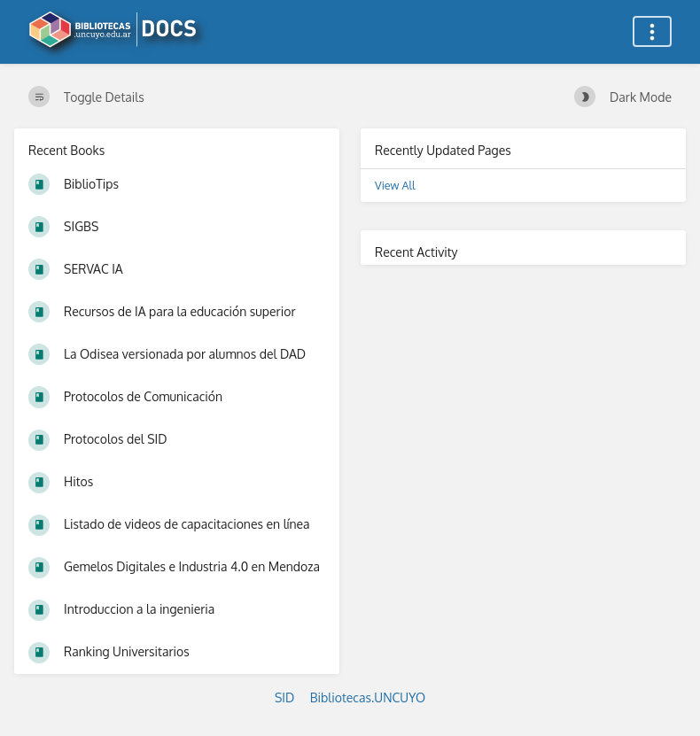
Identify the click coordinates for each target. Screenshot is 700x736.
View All (395, 185)
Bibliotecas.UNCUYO (368, 697)
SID (284, 697)
